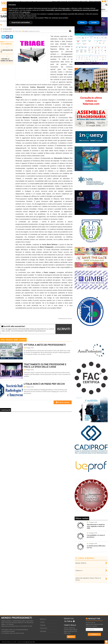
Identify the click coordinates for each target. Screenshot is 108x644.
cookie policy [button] (26, 12)
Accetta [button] (94, 22)
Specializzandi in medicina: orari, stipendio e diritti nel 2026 (96, 526)
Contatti (42, 622)
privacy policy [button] (65, 8)
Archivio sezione (63, 402)
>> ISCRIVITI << (94, 634)
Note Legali (43, 631)
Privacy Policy (44, 628)
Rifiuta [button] (82, 22)
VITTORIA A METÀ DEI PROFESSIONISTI (45, 345)
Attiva (71, 637)
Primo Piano (18, 31)
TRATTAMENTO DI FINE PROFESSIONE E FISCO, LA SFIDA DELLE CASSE (45, 366)
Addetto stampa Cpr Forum (32, 31)
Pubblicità (43, 625)
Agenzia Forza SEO (30, 642)
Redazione (43, 619)
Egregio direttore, (81, 563)
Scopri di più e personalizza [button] (21, 22)
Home (2, 14)
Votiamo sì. (79, 570)
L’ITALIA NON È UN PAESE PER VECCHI (44, 384)
